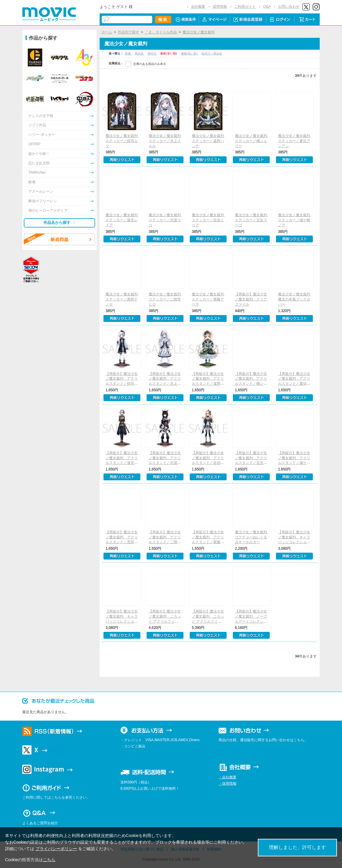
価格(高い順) (190, 53)
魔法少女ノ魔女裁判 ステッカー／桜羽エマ (123, 141)
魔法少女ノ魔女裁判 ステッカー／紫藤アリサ (210, 299)
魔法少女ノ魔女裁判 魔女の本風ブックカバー (296, 299)
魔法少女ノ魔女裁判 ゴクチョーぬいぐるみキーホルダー (253, 537)
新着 (128, 53)
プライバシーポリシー (56, 849)
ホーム (107, 32)
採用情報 (220, 7)
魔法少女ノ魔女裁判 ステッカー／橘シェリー (253, 141)
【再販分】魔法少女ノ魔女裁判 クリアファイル (251, 299)
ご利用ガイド (245, 7)
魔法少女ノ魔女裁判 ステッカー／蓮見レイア (123, 220)
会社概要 (198, 7)
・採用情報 (228, 783)
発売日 (152, 53)
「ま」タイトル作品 (161, 32)
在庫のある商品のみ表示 (150, 64)
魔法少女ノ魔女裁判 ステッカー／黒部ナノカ (123, 299)
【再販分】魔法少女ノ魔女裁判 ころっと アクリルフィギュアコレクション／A (208, 621)
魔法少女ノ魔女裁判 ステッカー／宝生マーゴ (253, 220)
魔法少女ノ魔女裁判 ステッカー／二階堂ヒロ (167, 299)
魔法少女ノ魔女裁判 (199, 32)
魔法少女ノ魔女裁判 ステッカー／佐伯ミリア (210, 220)
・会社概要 (228, 777)
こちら (49, 860)
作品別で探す (128, 32)
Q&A (267, 7)
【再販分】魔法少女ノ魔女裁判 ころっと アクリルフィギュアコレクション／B (165, 621)
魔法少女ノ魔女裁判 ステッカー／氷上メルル (167, 141)
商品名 (140, 53)
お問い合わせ (289, 7)
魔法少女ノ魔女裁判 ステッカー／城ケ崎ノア (296, 220)
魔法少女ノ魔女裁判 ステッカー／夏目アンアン (296, 141)
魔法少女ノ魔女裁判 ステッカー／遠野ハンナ (210, 141)
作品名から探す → (59, 223)
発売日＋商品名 (212, 53)
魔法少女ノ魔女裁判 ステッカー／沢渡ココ (167, 220)
